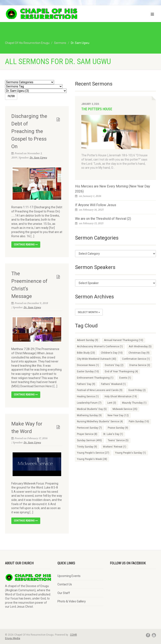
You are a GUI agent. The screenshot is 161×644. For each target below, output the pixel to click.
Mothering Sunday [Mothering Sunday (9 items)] (89, 415)
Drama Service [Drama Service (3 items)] (140, 365)
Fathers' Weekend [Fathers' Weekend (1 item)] (113, 384)
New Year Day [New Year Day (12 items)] (118, 415)
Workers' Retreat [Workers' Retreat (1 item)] (115, 447)
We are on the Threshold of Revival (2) (103, 219)
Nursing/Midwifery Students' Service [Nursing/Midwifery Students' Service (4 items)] (100, 421)
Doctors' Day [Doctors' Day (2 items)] (114, 365)
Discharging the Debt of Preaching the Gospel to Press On (29, 131)
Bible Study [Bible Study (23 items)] (86, 353)
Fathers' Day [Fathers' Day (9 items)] (86, 384)
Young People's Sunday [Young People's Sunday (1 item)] (130, 453)
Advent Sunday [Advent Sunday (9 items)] (88, 340)
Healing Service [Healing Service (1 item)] (88, 396)
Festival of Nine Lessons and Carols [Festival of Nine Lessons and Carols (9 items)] (100, 390)
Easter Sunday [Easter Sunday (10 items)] (88, 371)
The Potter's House (97, 109)
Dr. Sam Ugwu (38, 157)
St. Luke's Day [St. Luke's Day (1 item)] (113, 434)
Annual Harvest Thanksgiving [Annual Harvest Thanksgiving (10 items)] (124, 340)
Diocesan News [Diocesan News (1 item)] (88, 365)
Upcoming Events (69, 576)
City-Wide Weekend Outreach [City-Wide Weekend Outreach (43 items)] (97, 359)
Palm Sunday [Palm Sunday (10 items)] (139, 421)
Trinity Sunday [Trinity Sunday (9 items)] (87, 447)
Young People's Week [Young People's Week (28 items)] (92, 459)
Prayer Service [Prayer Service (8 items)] (87, 434)
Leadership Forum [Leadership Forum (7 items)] (89, 403)
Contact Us (65, 584)
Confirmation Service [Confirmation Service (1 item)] (136, 359)
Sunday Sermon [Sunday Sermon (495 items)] (89, 440)
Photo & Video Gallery (72, 601)
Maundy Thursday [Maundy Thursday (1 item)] (134, 403)
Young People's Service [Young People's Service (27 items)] (93, 453)
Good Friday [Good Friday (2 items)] (137, 390)
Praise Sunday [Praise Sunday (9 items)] (118, 428)
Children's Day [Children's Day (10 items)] (112, 353)
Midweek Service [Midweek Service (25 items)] (125, 409)
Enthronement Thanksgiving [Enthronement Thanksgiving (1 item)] (95, 378)
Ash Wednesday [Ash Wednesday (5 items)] (140, 346)
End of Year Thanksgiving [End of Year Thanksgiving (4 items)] (121, 371)
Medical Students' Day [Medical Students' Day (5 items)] (92, 409)
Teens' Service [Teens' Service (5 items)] (118, 440)
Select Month (89, 312)
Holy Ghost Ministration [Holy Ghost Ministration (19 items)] (121, 396)
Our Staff (64, 593)
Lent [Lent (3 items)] (112, 403)
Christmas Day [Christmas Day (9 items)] (139, 353)
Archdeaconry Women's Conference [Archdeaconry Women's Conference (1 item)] (100, 346)
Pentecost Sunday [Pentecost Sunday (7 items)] (89, 428)
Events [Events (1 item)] (125, 378)
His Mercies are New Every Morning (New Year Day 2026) (113, 189)
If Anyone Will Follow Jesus (96, 205)
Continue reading (26, 244)
